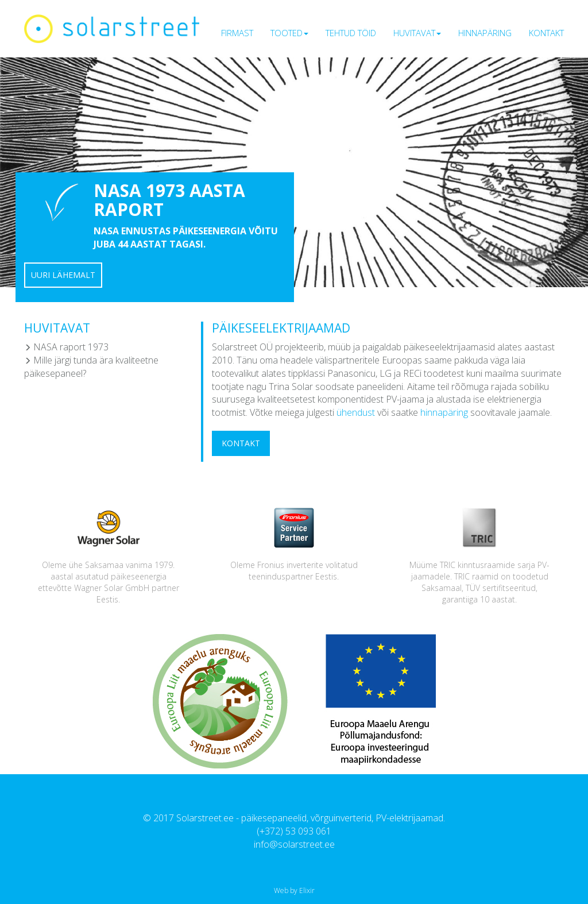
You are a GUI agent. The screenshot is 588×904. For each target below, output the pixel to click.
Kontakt (546, 33)
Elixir (307, 891)
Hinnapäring (485, 33)
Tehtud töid (351, 33)
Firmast (237, 33)
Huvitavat (417, 33)
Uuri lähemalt (63, 275)
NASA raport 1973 (66, 347)
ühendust (356, 412)
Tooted (289, 33)
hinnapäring (444, 412)
